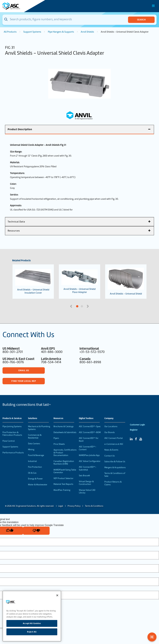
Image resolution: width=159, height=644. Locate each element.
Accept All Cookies (32, 623)
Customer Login (137, 425)
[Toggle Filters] (152, 637)
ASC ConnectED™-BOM (90, 432)
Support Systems (32, 32)
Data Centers (34, 444)
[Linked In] (131, 439)
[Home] (20, 6)
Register (134, 430)
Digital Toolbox (86, 418)
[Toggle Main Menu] (153, 6)
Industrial (32, 461)
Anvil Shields (87, 32)
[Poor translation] (36, 531)
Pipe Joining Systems (12, 426)
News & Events (111, 450)
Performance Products (13, 453)
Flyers (56, 438)
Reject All (32, 632)
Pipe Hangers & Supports (61, 32)
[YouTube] (141, 439)
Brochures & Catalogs (64, 426)
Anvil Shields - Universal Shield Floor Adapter (79, 282)
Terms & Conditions (94, 506)
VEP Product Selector (63, 478)
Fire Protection (35, 467)
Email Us (24, 370)
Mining (31, 450)
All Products (10, 32)
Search (141, 20)
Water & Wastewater (38, 485)
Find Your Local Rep (24, 381)
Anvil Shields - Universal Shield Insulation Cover (33, 282)
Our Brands (110, 432)
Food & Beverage (36, 455)
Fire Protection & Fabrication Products (12, 434)
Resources (58, 418)
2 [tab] (94, 306)
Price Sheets (59, 444)
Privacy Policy (74, 506)
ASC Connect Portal (114, 438)
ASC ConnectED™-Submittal (88, 468)
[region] (32, 616)
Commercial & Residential (35, 436)
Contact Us (110, 456)
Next (88, 306)
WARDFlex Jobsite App (89, 455)
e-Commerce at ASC (114, 444)
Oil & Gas (32, 473)
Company (109, 418)
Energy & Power (35, 479)
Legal (61, 506)
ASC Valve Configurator (90, 461)
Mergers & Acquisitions (115, 467)
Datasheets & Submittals (65, 432)
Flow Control (9, 441)
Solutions (33, 418)
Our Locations (111, 426)
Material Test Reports (63, 484)
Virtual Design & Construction (86, 483)
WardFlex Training (62, 490)
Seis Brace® (84, 476)
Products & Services (12, 418)
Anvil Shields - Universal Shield (126, 282)
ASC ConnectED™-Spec (90, 426)
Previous (71, 306)
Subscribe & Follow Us (115, 462)
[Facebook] (136, 439)
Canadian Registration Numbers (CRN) (64, 463)
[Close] (57, 595)
